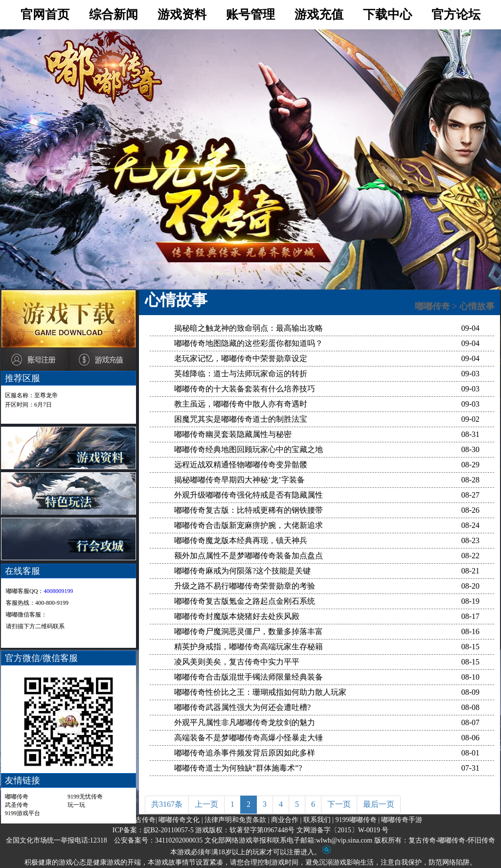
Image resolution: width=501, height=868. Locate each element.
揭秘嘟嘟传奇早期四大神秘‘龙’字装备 (239, 480)
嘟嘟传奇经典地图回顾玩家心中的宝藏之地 (249, 449)
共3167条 (167, 804)
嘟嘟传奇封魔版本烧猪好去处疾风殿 (237, 616)
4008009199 (58, 591)
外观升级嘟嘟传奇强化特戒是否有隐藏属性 (249, 495)
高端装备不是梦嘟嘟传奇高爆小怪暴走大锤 (249, 738)
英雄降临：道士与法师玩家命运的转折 (241, 374)
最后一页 (379, 804)
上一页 (206, 804)
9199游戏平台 (23, 813)
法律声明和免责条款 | (237, 820)
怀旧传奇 (481, 840)
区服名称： (31, 395)
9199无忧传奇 (85, 797)
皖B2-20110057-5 (169, 830)
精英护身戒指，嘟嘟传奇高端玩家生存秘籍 (249, 647)
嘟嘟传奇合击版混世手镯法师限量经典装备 (249, 677)
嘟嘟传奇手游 (402, 820)
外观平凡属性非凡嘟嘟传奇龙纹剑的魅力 (245, 722)
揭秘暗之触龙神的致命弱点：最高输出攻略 (249, 328)
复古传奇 (422, 840)
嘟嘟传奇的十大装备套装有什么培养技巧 (245, 389)
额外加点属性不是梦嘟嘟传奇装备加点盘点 (249, 556)
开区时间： (28, 405)
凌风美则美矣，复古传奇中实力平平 (237, 662)
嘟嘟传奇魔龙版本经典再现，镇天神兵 (241, 540)
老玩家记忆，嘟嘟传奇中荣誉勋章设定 (241, 358)
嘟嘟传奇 (17, 797)
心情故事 (477, 306)
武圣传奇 (17, 805)
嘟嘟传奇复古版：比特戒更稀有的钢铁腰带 (249, 510)
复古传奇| (143, 820)
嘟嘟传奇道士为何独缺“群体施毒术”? (238, 768)
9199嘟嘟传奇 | (358, 820)
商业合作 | (286, 820)
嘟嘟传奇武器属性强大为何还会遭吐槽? (242, 707)
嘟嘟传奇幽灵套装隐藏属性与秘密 (233, 434)
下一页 (339, 804)
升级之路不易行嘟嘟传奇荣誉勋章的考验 (245, 586)
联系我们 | (319, 820)
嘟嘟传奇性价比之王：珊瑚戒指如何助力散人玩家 (260, 692)
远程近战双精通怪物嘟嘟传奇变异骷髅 (241, 465)
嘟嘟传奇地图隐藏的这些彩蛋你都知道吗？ (249, 343)
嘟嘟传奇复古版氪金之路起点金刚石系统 (245, 601)
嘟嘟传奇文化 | (181, 820)
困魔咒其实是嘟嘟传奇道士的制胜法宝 (241, 419)
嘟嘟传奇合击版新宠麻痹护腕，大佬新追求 (249, 525)
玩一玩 (76, 805)
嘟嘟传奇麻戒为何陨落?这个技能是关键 (242, 571)
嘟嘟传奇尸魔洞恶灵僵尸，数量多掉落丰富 (249, 631)
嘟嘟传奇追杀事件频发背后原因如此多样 (245, 753)
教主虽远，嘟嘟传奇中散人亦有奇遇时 (241, 404)
